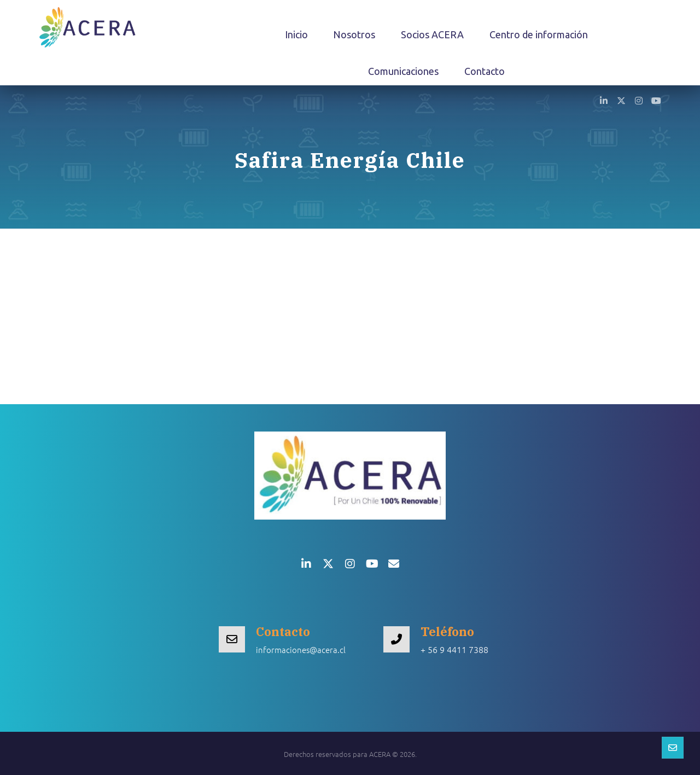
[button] (604, 100)
